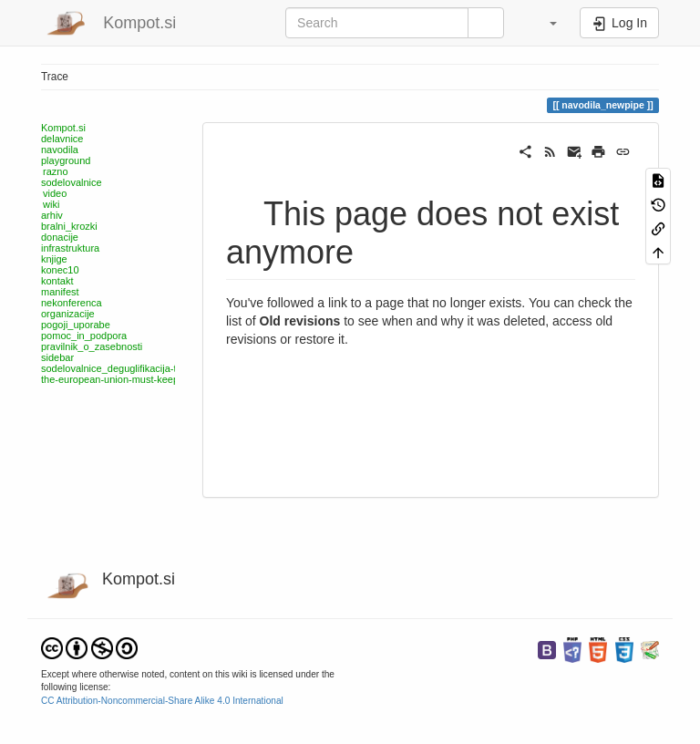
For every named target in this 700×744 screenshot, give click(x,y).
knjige (54, 259)
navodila (60, 150)
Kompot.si (63, 128)
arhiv (52, 215)
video (55, 193)
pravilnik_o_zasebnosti (92, 346)
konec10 (60, 270)
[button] (544, 23)
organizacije (68, 314)
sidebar (57, 357)
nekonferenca (72, 303)
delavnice (62, 139)
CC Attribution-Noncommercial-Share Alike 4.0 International (162, 701)
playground (66, 160)
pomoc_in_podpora (84, 336)
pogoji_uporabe (76, 325)
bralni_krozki (69, 226)
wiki (51, 204)
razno (56, 171)
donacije (60, 237)
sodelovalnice (72, 182)
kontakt (57, 281)
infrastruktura (70, 248)
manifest (60, 292)
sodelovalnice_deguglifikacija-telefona (125, 368)
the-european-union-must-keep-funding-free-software (159, 379)
